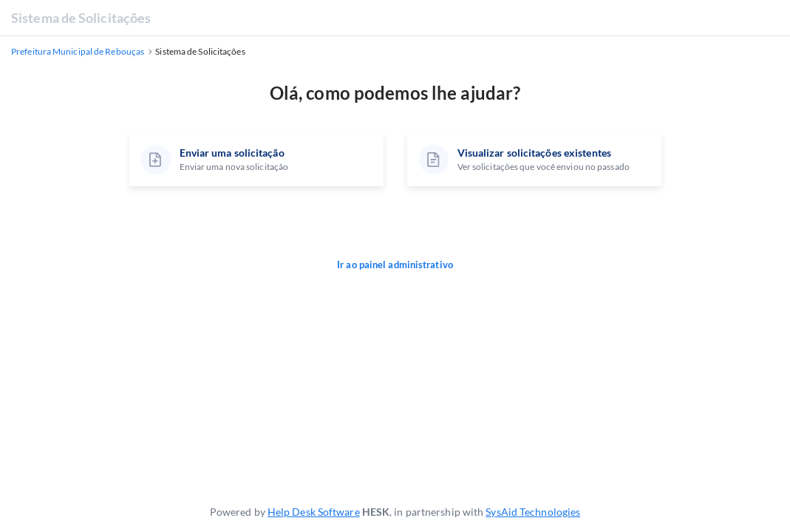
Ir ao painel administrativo (395, 265)
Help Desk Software (314, 512)
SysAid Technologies (533, 512)
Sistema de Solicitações (81, 18)
